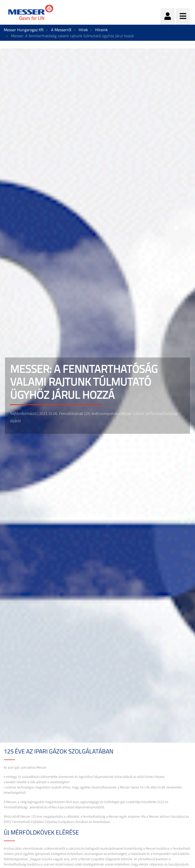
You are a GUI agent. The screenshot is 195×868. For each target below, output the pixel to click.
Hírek (83, 30)
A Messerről (61, 30)
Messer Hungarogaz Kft (24, 30)
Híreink (102, 30)
